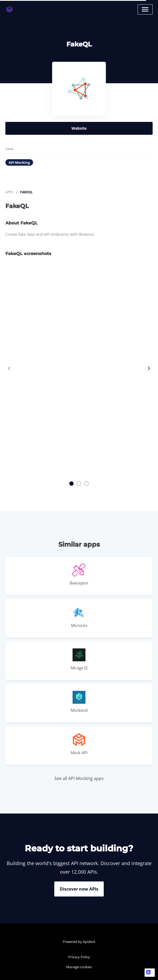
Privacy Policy (79, 957)
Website (79, 128)
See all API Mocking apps (79, 778)
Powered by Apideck (79, 942)
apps (9, 192)
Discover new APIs (79, 889)
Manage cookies (79, 967)
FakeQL (26, 192)
